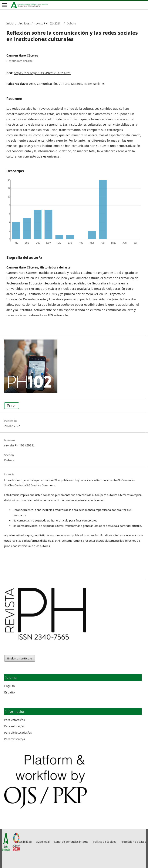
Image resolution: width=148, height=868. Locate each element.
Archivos (24, 23)
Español (10, 692)
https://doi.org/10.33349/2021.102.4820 (42, 73)
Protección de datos (133, 842)
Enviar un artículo (20, 658)
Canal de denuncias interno (71, 842)
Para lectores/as (14, 720)
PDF (13, 406)
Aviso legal (43, 842)
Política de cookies (105, 842)
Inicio (10, 23)
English (10, 686)
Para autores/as (14, 726)
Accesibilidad (24, 842)
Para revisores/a (15, 739)
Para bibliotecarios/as (18, 733)
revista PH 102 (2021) (48, 23)
